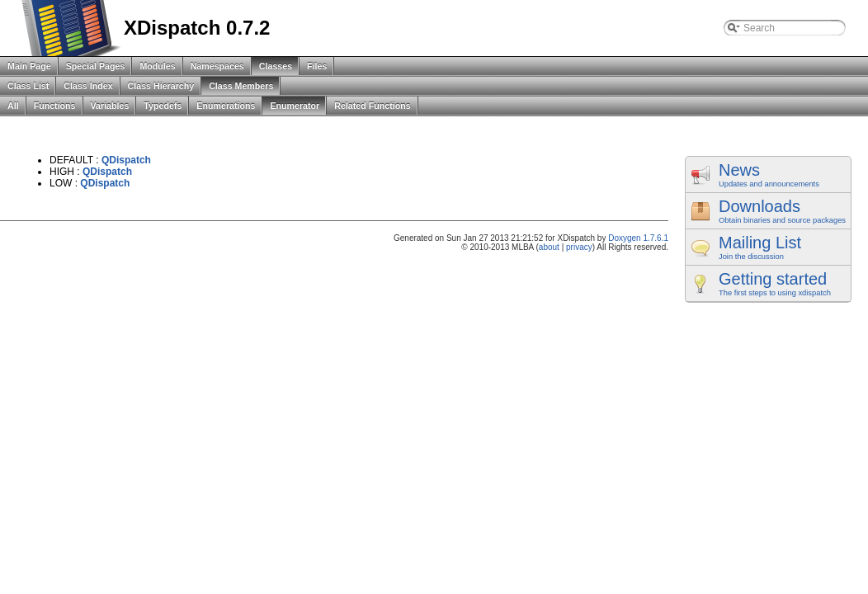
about (549, 247)
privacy (579, 247)
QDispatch (126, 160)
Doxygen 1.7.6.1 (638, 238)
